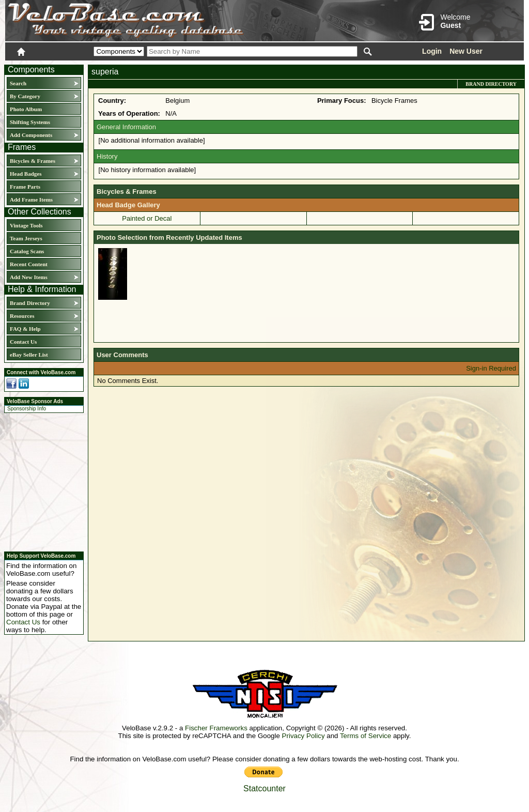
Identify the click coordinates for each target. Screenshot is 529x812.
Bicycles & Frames (33, 161)
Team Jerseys (26, 238)
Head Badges (26, 174)
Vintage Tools (26, 225)
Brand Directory (30, 303)
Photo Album (26, 109)
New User (466, 51)
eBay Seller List (29, 355)
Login (432, 51)
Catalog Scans (27, 251)
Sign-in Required (491, 368)
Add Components (31, 135)
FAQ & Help (25, 329)
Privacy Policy (304, 736)
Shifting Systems (30, 122)
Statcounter (264, 788)
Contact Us (23, 342)
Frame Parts (25, 187)
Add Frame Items (31, 200)
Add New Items (29, 277)
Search (18, 83)
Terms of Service (365, 736)
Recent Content (29, 264)
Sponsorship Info (27, 409)
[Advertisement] (41, 481)
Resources (22, 316)
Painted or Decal (147, 218)
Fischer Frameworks (216, 728)
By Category (25, 96)
